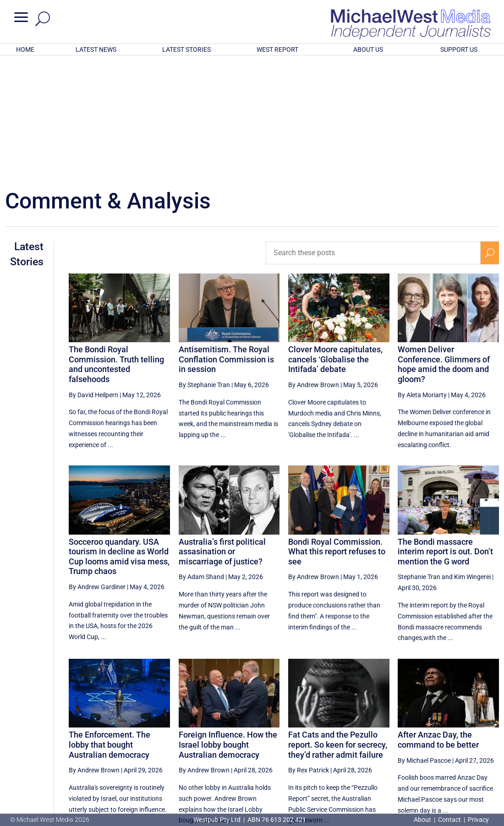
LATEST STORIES (186, 49)
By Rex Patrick (309, 650)
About (423, 820)
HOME (25, 49)
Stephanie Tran (419, 457)
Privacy (478, 820)
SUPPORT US (459, 49)
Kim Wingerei (472, 457)
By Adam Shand (201, 457)
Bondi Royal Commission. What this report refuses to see (337, 432)
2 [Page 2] (451, 739)
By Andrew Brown (314, 265)
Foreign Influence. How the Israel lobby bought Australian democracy (228, 624)
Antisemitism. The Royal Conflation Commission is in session (226, 239)
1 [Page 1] (431, 739)
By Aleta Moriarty (422, 274)
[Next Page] (490, 739)
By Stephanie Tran (204, 265)
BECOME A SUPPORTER (458, 770)
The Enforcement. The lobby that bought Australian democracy (110, 624)
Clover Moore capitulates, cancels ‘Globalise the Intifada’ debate (335, 239)
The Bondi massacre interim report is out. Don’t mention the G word (445, 432)
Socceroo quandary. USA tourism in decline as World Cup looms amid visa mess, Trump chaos (119, 437)
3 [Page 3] (471, 739)
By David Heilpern (93, 274)
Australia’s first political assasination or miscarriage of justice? (222, 432)
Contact (449, 820)
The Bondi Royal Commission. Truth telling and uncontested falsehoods (116, 244)
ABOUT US (368, 49)
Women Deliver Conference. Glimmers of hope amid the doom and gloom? (444, 244)
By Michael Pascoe (424, 640)
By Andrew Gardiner (97, 467)
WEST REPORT (277, 49)
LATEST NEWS (96, 49)
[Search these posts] (373, 133)
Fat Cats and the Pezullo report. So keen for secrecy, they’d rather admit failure (338, 624)
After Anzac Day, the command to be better (438, 620)
